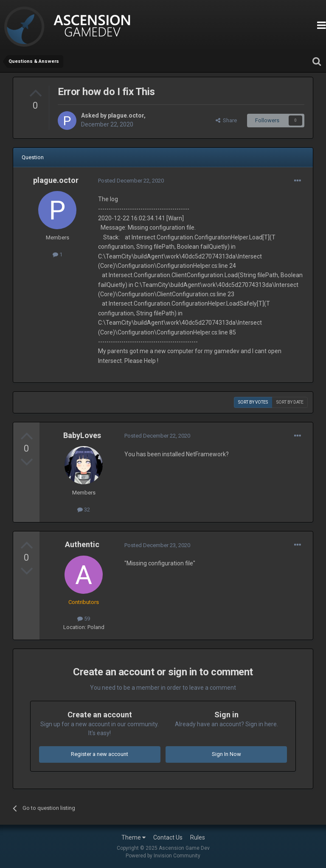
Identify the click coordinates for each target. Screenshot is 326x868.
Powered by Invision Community (163, 856)
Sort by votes (253, 402)
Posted (131, 181)
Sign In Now (226, 754)
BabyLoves (82, 435)
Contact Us (168, 837)
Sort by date (290, 402)
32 (84, 510)
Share (226, 120)
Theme (133, 837)
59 (84, 619)
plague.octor (126, 115)
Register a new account (100, 754)
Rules (198, 837)
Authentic (82, 544)
